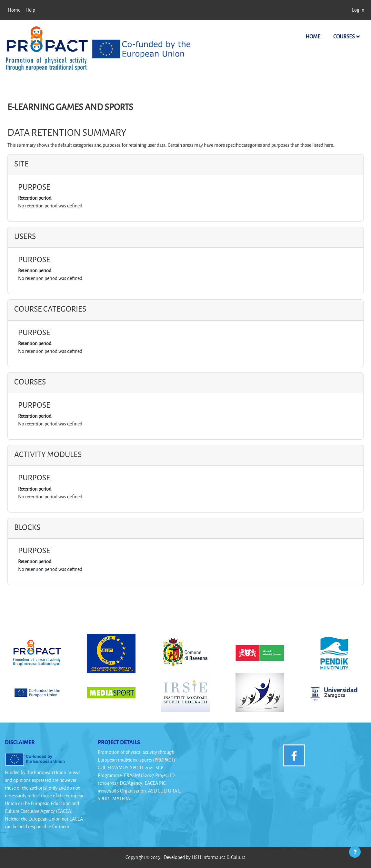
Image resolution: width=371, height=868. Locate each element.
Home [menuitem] (14, 10)
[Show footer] (355, 852)
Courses (344, 36)
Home (313, 36)
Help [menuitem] (30, 10)
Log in (358, 10)
